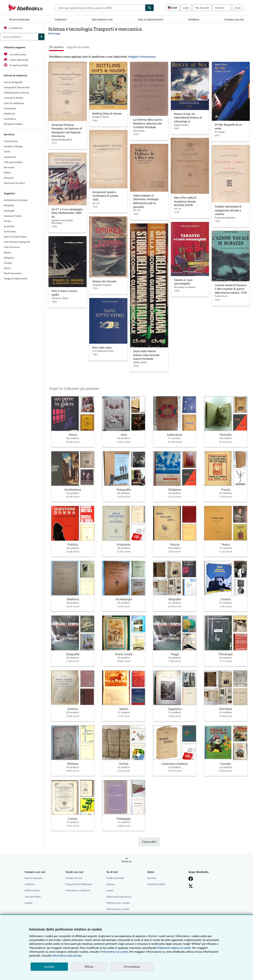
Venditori (194, 19)
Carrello (28, 903)
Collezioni (61, 19)
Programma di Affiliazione (79, 884)
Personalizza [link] (132, 967)
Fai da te (152, 878)
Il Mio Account (32, 890)
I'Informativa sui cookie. (114, 952)
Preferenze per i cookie (118, 903)
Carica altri (149, 842)
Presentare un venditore (78, 890)
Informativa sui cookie (118, 909)
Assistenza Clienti (156, 884)
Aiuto (238, 8)
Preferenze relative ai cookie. (174, 948)
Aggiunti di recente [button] (78, 47)
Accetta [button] (49, 967)
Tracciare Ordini (33, 897)
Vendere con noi (234, 19)
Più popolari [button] (56, 47)
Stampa (110, 884)
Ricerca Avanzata (19, 19)
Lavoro (110, 890)
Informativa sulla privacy (119, 897)
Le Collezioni (13, 28)
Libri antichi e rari (102, 19)
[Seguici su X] (191, 886)
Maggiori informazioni (142, 57)
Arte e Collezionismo (151, 19)
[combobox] (100, 8)
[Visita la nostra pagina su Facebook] (191, 879)
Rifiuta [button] (89, 967)
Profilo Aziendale (115, 878)
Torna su (126, 861)
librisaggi (56, 33)
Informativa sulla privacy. (67, 955)
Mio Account (202, 8)
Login (186, 8)
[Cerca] (149, 8)
